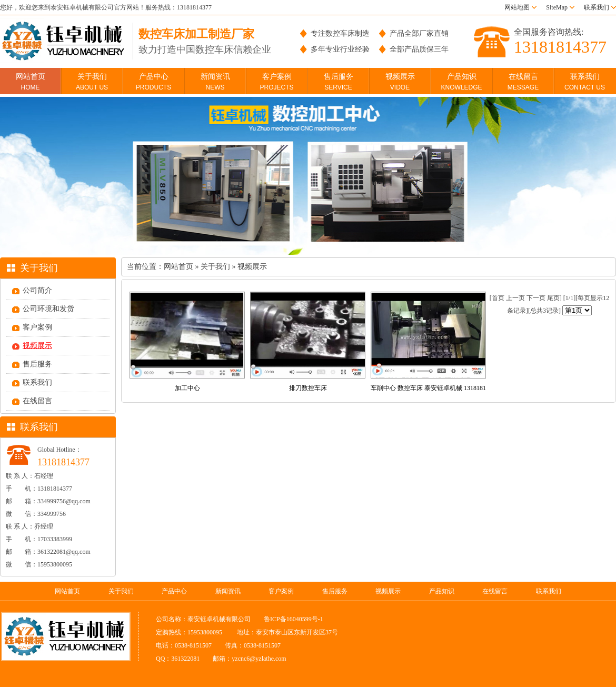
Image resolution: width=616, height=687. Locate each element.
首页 (498, 298)
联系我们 (597, 7)
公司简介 (37, 290)
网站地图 (517, 7)
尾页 (553, 298)
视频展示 (400, 82)
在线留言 (523, 82)
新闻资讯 (215, 82)
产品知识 (461, 82)
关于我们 (92, 82)
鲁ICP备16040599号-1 (294, 619)
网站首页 (31, 82)
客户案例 (276, 82)
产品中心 (153, 82)
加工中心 (187, 388)
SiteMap (557, 7)
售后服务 (339, 82)
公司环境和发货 (48, 309)
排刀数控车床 (308, 388)
